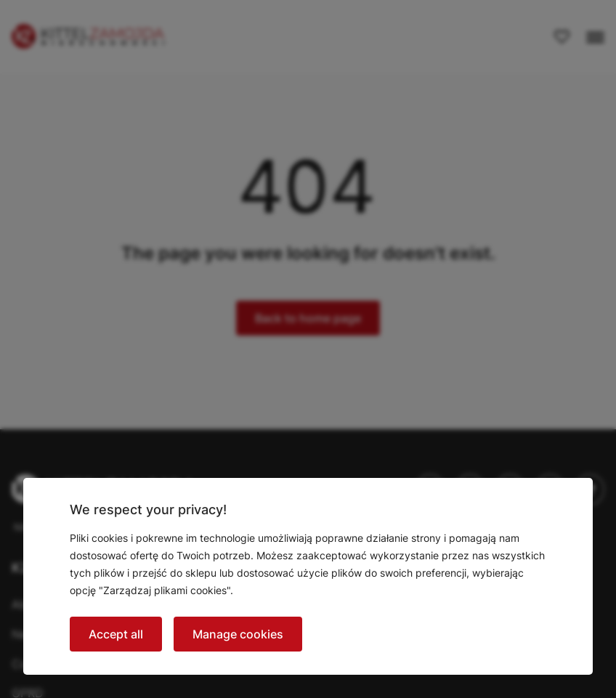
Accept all (116, 634)
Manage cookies (238, 634)
